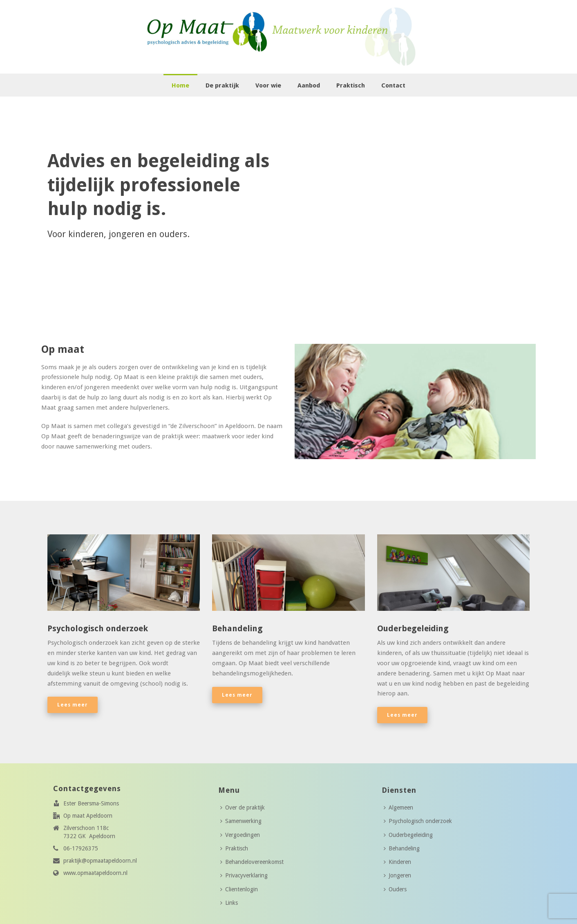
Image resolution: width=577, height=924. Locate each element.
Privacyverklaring (244, 875)
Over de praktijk (243, 807)
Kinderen (397, 862)
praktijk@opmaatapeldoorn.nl (100, 861)
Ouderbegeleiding (408, 835)
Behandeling (402, 848)
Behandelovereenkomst (252, 862)
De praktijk (222, 85)
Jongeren (397, 875)
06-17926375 (81, 848)
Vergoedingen (240, 835)
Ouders (395, 889)
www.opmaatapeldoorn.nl (95, 873)
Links (229, 903)
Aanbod (309, 85)
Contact (393, 85)
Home (180, 85)
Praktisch (351, 85)
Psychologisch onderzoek (418, 821)
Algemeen (398, 807)
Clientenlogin (239, 889)
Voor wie (268, 85)
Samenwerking (241, 821)
